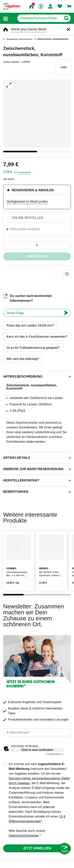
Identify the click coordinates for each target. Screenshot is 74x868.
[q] (40, 18)
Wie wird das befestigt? (23, 359)
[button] (6, 18)
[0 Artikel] (37, 245)
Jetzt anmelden (37, 848)
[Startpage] (12, 6)
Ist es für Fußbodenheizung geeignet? (33, 348)
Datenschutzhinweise (24, 836)
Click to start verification (37, 750)
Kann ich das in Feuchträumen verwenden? (37, 337)
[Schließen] (68, 29)
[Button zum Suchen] (66, 18)
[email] (37, 732)
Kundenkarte (24, 172)
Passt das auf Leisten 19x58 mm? (30, 325)
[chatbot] (33, 313)
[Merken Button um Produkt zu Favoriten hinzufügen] (67, 274)
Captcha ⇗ (55, 754)
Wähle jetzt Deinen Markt (29, 29)
